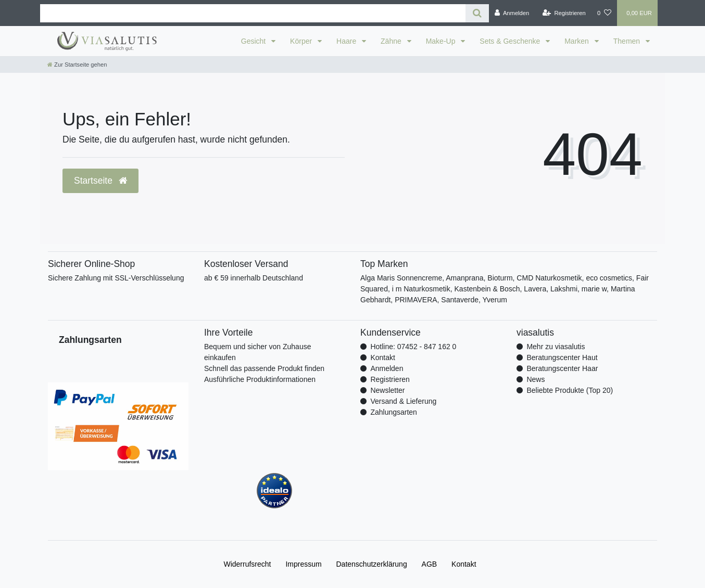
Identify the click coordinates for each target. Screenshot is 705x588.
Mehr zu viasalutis (556, 347)
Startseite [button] (100, 181)
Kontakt (382, 357)
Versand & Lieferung (403, 401)
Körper (302, 41)
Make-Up (442, 41)
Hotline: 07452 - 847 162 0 (413, 347)
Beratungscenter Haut (562, 357)
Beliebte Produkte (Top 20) (570, 390)
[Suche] (477, 13)
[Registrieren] (564, 13)
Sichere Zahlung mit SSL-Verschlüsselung (116, 278)
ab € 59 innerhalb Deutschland (254, 278)
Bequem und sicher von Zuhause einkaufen (257, 352)
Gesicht (254, 41)
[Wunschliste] (604, 13)
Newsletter (387, 390)
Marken (578, 41)
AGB (430, 564)
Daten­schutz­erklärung (372, 564)
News (536, 379)
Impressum (303, 564)
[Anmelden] (512, 13)
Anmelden (387, 368)
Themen (628, 41)
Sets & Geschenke (511, 41)
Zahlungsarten (394, 412)
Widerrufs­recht (247, 564)
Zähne (392, 41)
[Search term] (253, 13)
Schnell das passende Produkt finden (264, 368)
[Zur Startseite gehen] (77, 65)
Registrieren (390, 379)
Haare (347, 41)
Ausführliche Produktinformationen (260, 379)
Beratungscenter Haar (562, 368)
